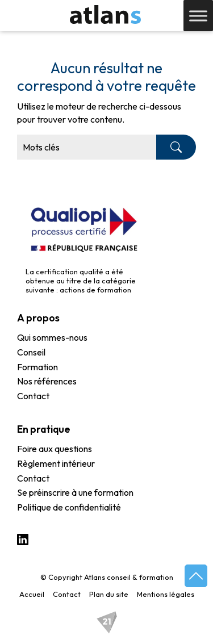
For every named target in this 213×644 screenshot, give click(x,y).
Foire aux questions (55, 449)
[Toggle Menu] (198, 16)
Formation (37, 367)
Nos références (47, 382)
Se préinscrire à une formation (75, 493)
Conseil (31, 353)
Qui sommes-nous (52, 338)
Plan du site (109, 594)
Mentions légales (166, 594)
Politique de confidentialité (69, 508)
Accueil (32, 594)
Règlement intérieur (56, 464)
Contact (33, 396)
